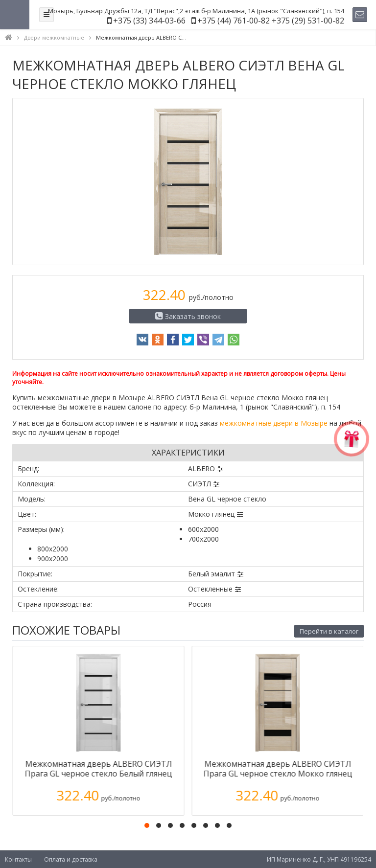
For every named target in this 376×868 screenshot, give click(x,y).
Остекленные (210, 589)
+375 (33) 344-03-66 (149, 21)
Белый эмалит (211, 574)
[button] (147, 825)
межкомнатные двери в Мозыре (274, 423)
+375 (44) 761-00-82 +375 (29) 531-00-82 (271, 21)
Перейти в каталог (329, 631)
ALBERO (201, 468)
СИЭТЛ (200, 484)
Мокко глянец (211, 514)
